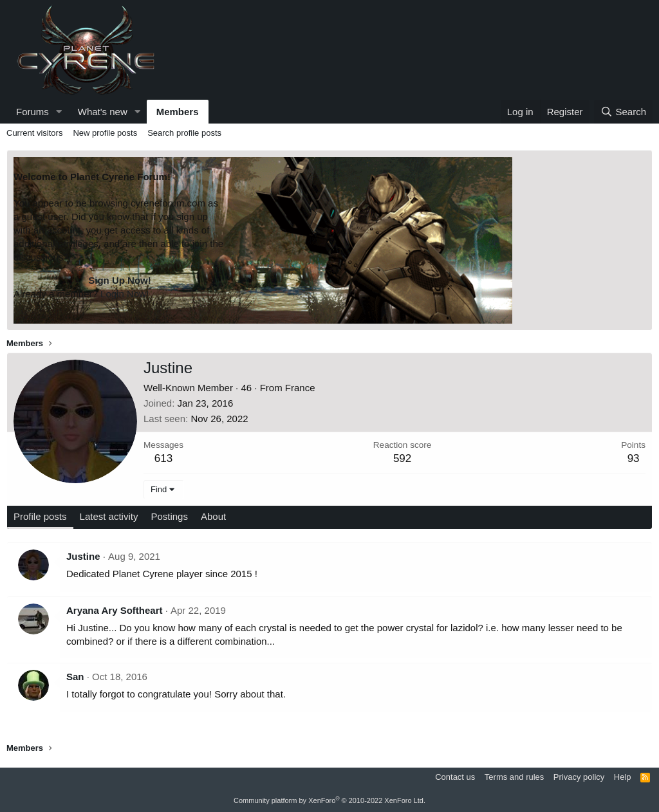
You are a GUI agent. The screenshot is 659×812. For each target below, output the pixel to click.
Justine (83, 556)
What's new (103, 112)
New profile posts (105, 133)
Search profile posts (184, 133)
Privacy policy (579, 777)
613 (163, 458)
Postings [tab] (169, 516)
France (300, 388)
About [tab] (213, 516)
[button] (59, 112)
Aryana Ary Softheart (115, 610)
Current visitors (34, 133)
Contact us (455, 777)
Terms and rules (514, 777)
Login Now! (125, 294)
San (75, 677)
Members (178, 112)
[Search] (623, 112)
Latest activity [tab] (109, 516)
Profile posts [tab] (40, 516)
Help (623, 777)
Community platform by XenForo (329, 800)
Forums (32, 112)
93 (634, 458)
